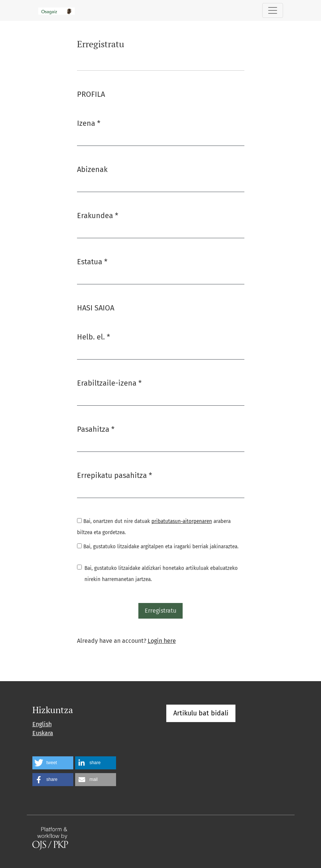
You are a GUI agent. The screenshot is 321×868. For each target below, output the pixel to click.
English (42, 724)
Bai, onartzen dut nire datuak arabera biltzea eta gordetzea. (154, 527)
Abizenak (92, 169)
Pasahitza (96, 429)
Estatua (92, 261)
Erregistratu (160, 611)
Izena (89, 123)
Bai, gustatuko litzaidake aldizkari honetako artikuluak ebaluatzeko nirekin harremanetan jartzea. (161, 574)
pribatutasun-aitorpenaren (182, 521)
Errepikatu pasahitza (115, 475)
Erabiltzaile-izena (109, 382)
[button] (53, 763)
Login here (162, 641)
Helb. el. (94, 336)
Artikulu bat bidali (201, 713)
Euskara (43, 733)
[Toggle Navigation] (273, 10)
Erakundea (98, 215)
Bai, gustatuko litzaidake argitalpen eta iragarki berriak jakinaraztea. (158, 547)
